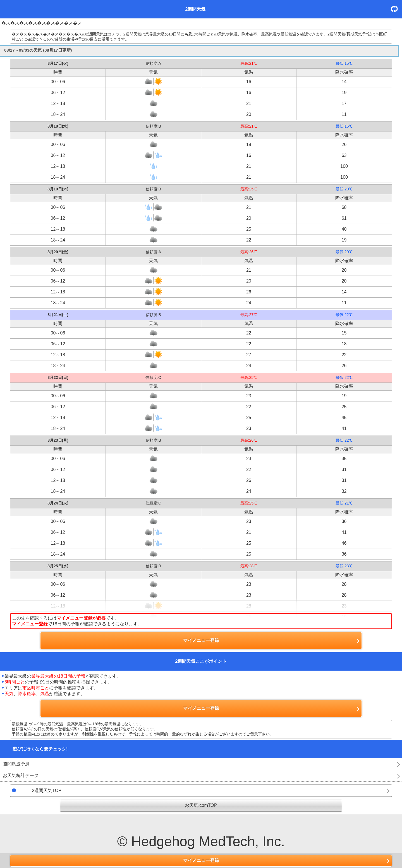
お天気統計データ (21, 775)
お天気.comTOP (201, 805)
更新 (396, 9)
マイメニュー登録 (201, 860)
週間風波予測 (16, 764)
